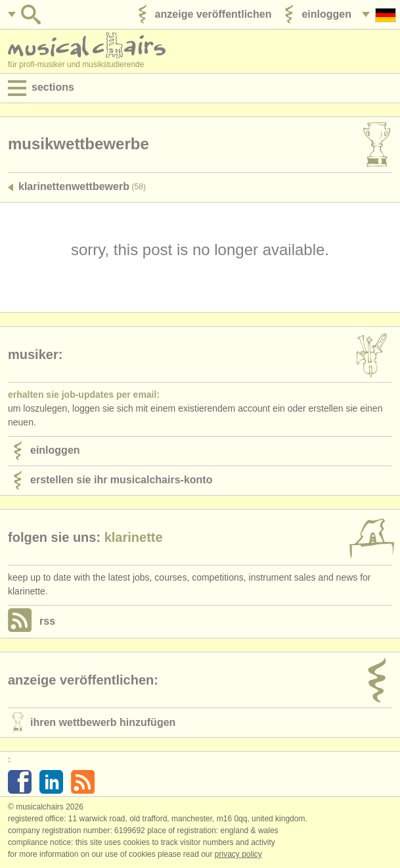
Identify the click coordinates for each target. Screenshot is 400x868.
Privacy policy (238, 854)
